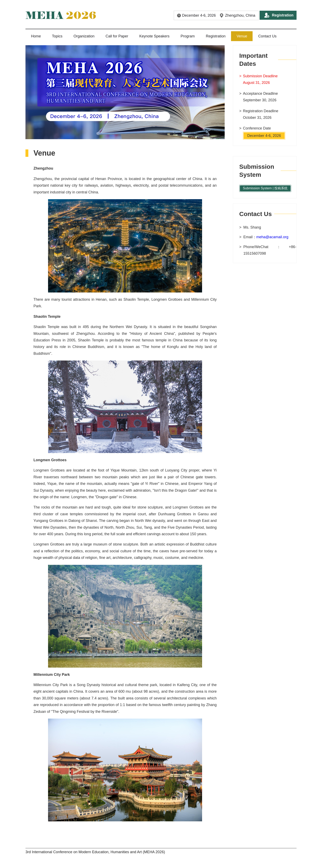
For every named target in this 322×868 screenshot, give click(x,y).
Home (36, 36)
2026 (61, 15)
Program (188, 36)
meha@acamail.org (272, 237)
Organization (84, 36)
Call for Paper (117, 36)
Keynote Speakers (154, 36)
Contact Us (267, 36)
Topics (57, 36)
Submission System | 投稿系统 (265, 188)
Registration (283, 15)
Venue (242, 36)
